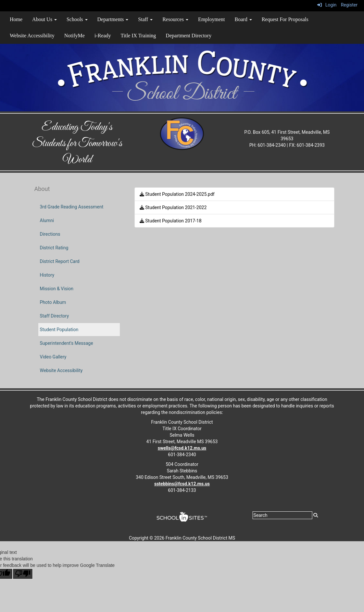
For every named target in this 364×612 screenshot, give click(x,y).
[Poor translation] (23, 574)
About (42, 189)
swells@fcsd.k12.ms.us (182, 448)
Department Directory (188, 36)
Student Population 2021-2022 (173, 207)
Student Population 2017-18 (171, 221)
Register (349, 5)
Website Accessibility (32, 36)
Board (243, 19)
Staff (145, 19)
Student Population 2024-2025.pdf (177, 194)
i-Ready (103, 36)
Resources (175, 19)
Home (16, 19)
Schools (77, 19)
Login (327, 5)
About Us (44, 19)
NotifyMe (75, 36)
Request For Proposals (285, 19)
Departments (113, 19)
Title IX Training (138, 36)
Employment (212, 19)
